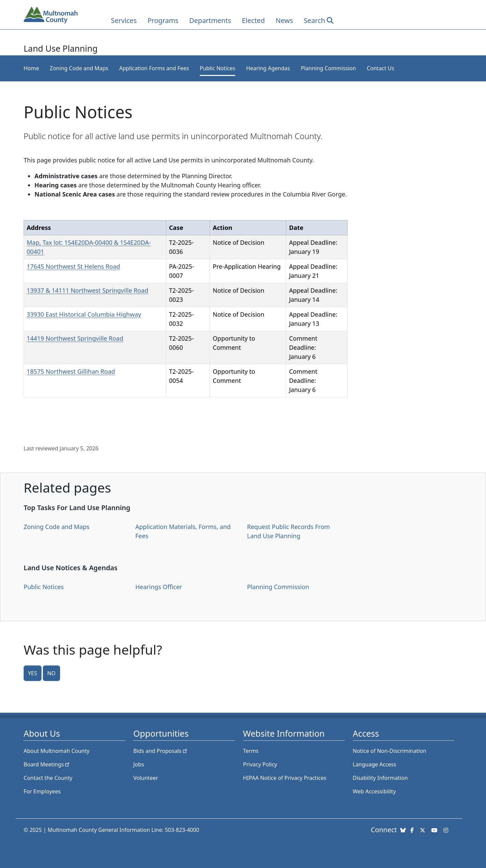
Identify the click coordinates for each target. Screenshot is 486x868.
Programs (163, 20)
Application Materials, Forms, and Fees (183, 531)
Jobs (139, 764)
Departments (210, 20)
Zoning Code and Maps (79, 68)
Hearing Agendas (268, 68)
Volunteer (146, 778)
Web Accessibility (374, 791)
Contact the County (48, 778)
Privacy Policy (260, 764)
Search (314, 20)
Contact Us (381, 68)
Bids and (161, 751)
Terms (251, 751)
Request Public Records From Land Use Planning (289, 531)
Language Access (374, 764)
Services (124, 20)
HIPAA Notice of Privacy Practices (285, 778)
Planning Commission (328, 68)
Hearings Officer (159, 587)
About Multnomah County (57, 751)
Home (31, 68)
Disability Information (380, 778)
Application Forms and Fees (154, 68)
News (284, 20)
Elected (253, 20)
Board (47, 764)
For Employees (42, 791)
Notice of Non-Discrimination (389, 751)
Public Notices (218, 68)
